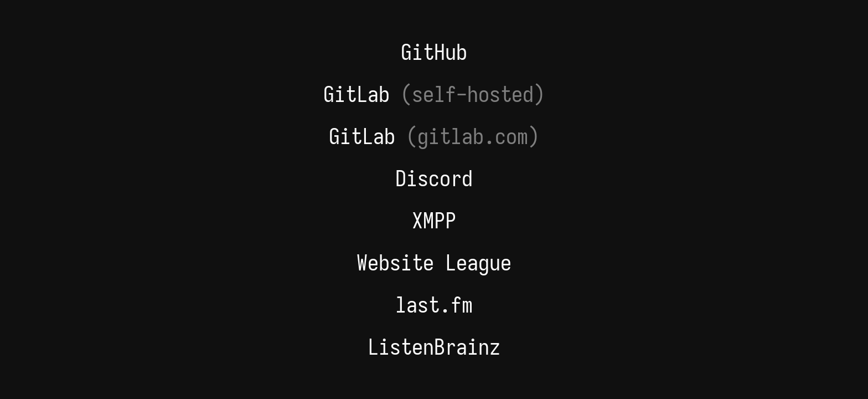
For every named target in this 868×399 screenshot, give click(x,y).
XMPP (434, 221)
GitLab (434, 94)
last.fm (434, 305)
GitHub (434, 52)
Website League (434, 263)
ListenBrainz (434, 347)
